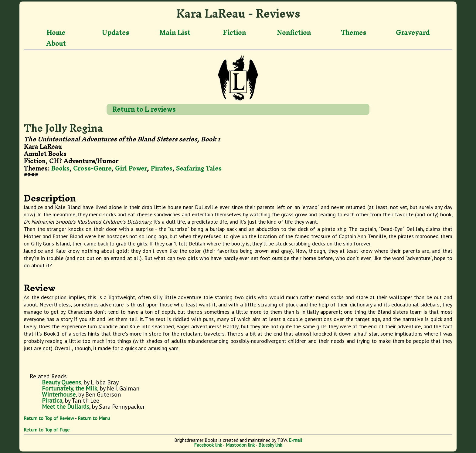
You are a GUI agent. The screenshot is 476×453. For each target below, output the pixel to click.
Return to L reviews (144, 109)
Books (60, 168)
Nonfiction (294, 33)
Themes (353, 33)
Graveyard (413, 33)
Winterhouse (59, 394)
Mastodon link (240, 445)
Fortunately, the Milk (70, 388)
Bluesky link (270, 445)
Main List (175, 33)
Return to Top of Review (49, 418)
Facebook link (208, 445)
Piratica (52, 401)
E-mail (295, 440)
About (56, 43)
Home (56, 33)
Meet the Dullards (66, 407)
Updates (115, 33)
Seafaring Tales (199, 168)
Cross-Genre (92, 168)
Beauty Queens (61, 382)
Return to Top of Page (47, 430)
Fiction (234, 33)
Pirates (161, 168)
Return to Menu (94, 418)
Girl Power (131, 168)
